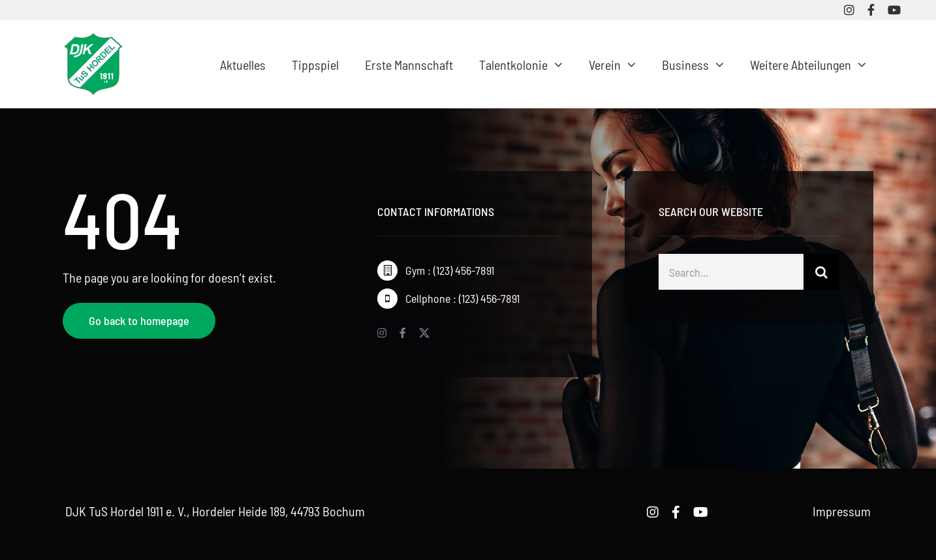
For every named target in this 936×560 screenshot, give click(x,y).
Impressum (842, 511)
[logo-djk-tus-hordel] (93, 40)
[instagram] (849, 10)
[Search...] (731, 274)
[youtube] (894, 10)
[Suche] (821, 274)
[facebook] (871, 10)
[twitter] (424, 333)
